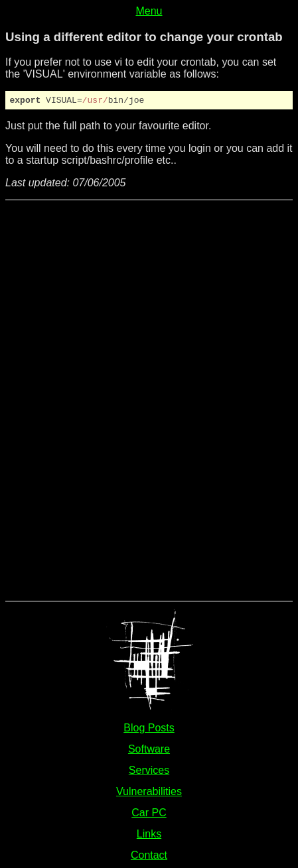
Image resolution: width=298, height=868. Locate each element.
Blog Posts (149, 730)
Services (149, 772)
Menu (149, 11)
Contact (149, 857)
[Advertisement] (58, 401)
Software (149, 751)
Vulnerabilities (149, 793)
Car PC (149, 815)
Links (149, 836)
